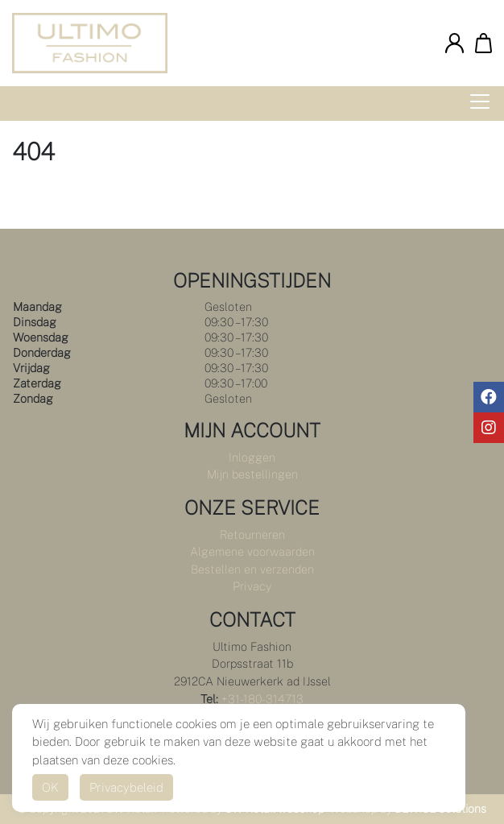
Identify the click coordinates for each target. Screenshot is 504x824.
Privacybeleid (126, 787)
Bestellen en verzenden (252, 569)
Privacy (252, 586)
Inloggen (252, 457)
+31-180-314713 (262, 699)
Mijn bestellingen (252, 474)
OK (50, 787)
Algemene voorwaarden (252, 551)
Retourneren (252, 534)
